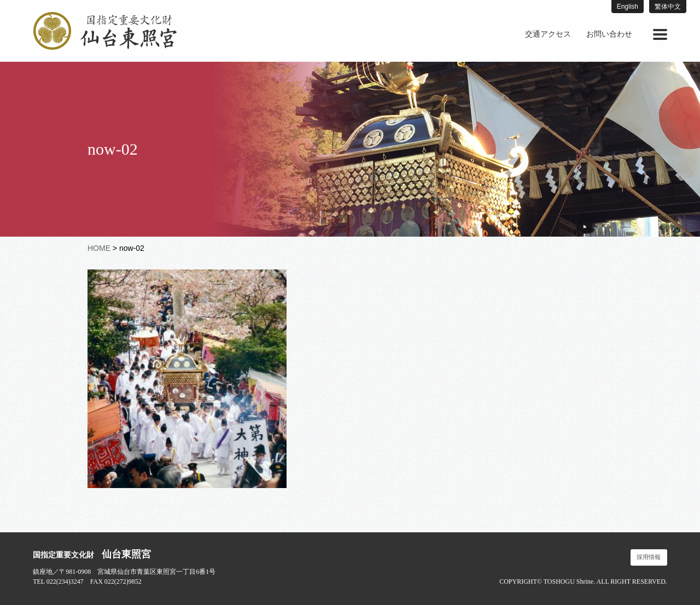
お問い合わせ (609, 34)
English (628, 7)
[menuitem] (548, 34)
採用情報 (649, 557)
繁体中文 (668, 7)
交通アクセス (548, 34)
